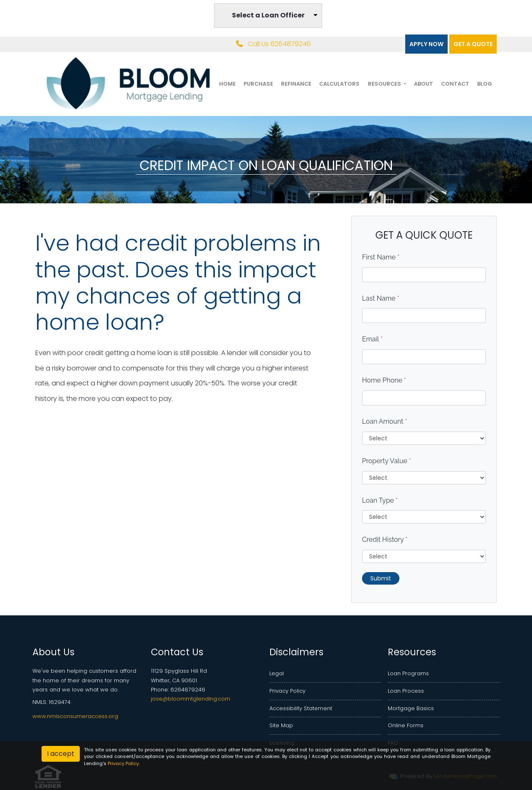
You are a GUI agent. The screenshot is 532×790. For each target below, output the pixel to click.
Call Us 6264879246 (273, 44)
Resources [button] (385, 84)
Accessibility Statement (301, 708)
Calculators (339, 84)
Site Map (281, 725)
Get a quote (473, 44)
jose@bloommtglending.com (191, 699)
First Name (381, 257)
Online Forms (406, 725)
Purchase (258, 84)
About (424, 84)
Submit (381, 578)
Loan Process (406, 691)
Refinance (296, 84)
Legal (277, 673)
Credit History (385, 539)
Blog (485, 84)
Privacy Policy (287, 691)
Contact (455, 84)
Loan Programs (408, 673)
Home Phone (384, 380)
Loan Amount (385, 421)
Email (372, 339)
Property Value (387, 461)
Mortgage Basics (411, 708)
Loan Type (380, 500)
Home (227, 84)
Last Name (381, 298)
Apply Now (426, 44)
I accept (61, 754)
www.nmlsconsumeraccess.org (75, 716)
